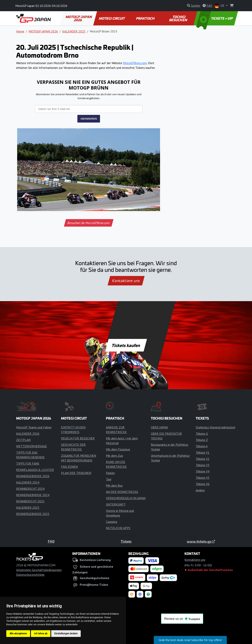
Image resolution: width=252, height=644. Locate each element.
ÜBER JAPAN (159, 427)
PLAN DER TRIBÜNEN (76, 473)
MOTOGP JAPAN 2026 (79, 18)
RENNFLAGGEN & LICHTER (35, 470)
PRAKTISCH (145, 18)
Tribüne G (202, 434)
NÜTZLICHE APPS (118, 528)
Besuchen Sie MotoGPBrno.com (89, 223)
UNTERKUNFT (116, 504)
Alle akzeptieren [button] (18, 634)
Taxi (109, 479)
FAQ (51, 541)
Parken (110, 473)
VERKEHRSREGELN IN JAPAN (126, 498)
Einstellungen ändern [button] (66, 634)
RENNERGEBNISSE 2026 (33, 476)
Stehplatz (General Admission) (215, 427)
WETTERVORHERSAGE (31, 446)
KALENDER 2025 (74, 31)
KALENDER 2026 (28, 434)
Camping (112, 522)
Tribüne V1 (203, 452)
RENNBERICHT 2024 (30, 489)
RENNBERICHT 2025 (30, 501)
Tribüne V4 (203, 471)
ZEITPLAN (23, 440)
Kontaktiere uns (126, 281)
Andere (200, 490)
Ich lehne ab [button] (41, 634)
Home (20, 31)
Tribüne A (202, 446)
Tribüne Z (202, 440)
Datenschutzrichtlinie (30, 575)
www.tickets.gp (201, 541)
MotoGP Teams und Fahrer (34, 427)
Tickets (126, 541)
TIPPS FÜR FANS (28, 463)
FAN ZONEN (69, 467)
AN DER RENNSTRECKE (122, 492)
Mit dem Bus (114, 485)
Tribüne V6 (203, 484)
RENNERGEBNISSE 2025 (33, 514)
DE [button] (220, 6)
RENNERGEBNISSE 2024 (33, 495)
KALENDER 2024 (28, 482)
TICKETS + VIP (215, 18)
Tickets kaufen (126, 345)
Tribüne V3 (203, 465)
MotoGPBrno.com (135, 63)
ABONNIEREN (89, 119)
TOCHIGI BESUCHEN (178, 18)
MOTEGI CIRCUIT (112, 18)
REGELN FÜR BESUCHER (78, 438)
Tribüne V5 (203, 478)
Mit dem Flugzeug (118, 449)
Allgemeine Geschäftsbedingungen (39, 570)
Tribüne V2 (203, 459)
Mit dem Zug (114, 456)
